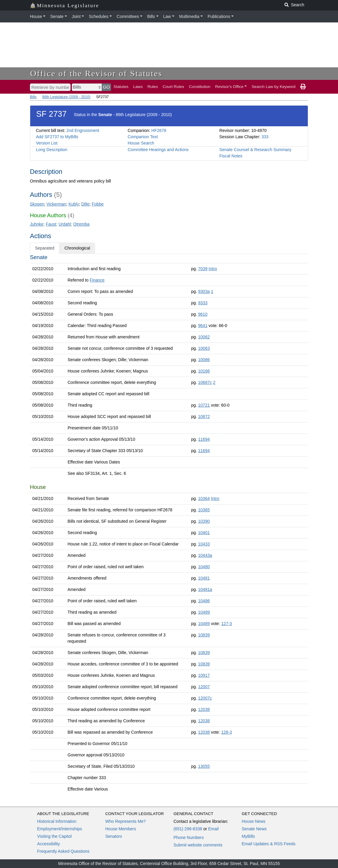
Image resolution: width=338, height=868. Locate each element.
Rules (153, 87)
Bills (151, 16)
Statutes (121, 87)
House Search (141, 143)
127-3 (226, 624)
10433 (204, 544)
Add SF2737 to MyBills (57, 137)
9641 (203, 326)
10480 (204, 567)
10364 (204, 498)
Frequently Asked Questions (63, 851)
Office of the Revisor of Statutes (96, 73)
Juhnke (37, 224)
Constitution (200, 87)
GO (106, 87)
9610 (203, 314)
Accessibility (48, 844)
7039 (203, 269)
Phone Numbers (189, 837)
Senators (114, 836)
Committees (128, 16)
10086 (204, 360)
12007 (204, 687)
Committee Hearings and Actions (158, 150)
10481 (204, 578)
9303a (204, 291)
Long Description (52, 150)
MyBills (248, 836)
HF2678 (159, 130)
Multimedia (189, 16)
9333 (203, 303)
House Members (121, 829)
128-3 (226, 732)
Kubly (74, 204)
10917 (204, 675)
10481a (205, 589)
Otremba (81, 224)
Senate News (254, 829)
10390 (204, 521)
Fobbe (98, 204)
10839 (204, 635)
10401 (204, 533)
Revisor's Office (229, 87)
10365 (204, 510)
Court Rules (173, 87)
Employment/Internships (60, 829)
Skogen (37, 204)
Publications (219, 16)
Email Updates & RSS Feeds (269, 844)
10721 (204, 405)
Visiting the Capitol (54, 836)
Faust (51, 224)
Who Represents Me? (125, 821)
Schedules (99, 16)
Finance (97, 280)
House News (253, 821)
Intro (213, 269)
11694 (204, 439)
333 (265, 137)
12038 (204, 709)
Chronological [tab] (77, 248)
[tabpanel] (169, 524)
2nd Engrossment (83, 130)
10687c (205, 382)
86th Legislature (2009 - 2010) (66, 97)
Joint (76, 16)
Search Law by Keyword (274, 87)
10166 (204, 371)
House (36, 16)
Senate (57, 16)
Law (167, 16)
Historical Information (57, 821)
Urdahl (65, 224)
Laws (138, 87)
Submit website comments (198, 845)
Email (213, 829)
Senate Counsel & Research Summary (255, 150)
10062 (204, 337)
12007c (205, 698)
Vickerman (56, 204)
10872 (204, 416)
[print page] (303, 87)
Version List (47, 143)
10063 (204, 348)
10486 (204, 601)
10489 (204, 612)
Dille (85, 204)
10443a (205, 555)
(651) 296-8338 (188, 829)
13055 (204, 766)
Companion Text (143, 137)
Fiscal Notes (231, 156)
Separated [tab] (45, 248)
